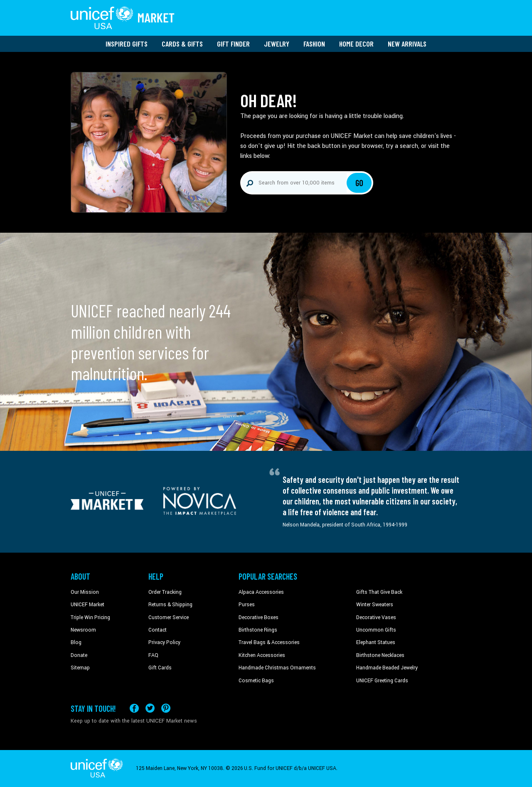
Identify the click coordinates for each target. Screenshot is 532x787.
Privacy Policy (164, 642)
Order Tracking (165, 592)
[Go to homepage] (123, 18)
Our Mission (85, 592)
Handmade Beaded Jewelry (387, 668)
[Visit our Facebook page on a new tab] (134, 708)
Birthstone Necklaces (380, 655)
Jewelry (277, 44)
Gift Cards (160, 668)
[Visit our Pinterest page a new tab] (166, 708)
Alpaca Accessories (261, 592)
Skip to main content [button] (266, 0)
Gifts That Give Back (379, 592)
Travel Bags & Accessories (269, 642)
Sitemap (80, 668)
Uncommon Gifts (376, 630)
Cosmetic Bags (256, 681)
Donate (79, 655)
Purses (247, 605)
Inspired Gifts (127, 44)
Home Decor (356, 44)
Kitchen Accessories (262, 655)
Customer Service (169, 617)
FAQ (153, 655)
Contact (158, 630)
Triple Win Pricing (90, 617)
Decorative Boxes (259, 617)
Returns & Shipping (170, 605)
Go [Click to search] (359, 183)
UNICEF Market (87, 605)
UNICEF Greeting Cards (382, 681)
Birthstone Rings (258, 630)
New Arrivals (407, 44)
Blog (76, 642)
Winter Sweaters (375, 605)
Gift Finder (233, 44)
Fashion (314, 44)
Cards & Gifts (182, 44)
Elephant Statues (376, 642)
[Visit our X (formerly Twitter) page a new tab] (150, 708)
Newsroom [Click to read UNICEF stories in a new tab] (83, 630)
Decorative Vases (376, 617)
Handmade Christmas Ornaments (277, 668)
